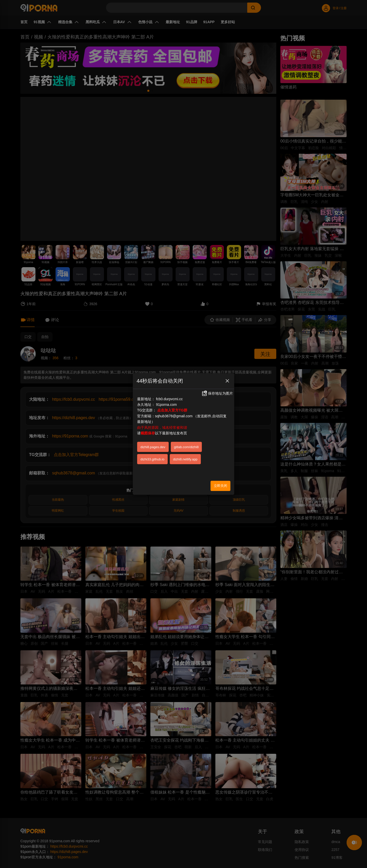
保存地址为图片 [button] (217, 393)
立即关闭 (220, 486)
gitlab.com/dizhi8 (186, 447)
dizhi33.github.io (152, 459)
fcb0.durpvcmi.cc (169, 399)
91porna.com (166, 405)
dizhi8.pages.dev (153, 447)
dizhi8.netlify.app (185, 459)
